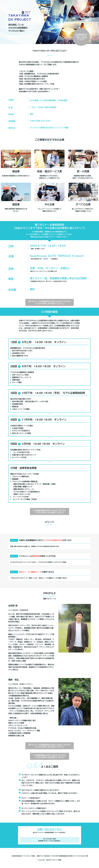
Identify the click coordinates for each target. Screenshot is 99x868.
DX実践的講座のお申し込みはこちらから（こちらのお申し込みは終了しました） (50, 511)
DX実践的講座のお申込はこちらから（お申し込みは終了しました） (81, 37)
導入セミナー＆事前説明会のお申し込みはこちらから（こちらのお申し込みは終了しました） (50, 302)
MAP (46, 259)
